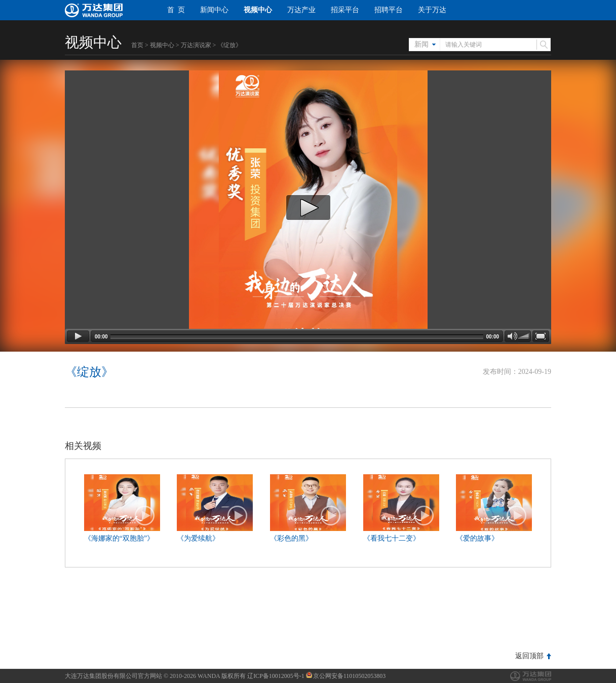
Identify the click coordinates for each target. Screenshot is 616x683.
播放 (145, 516)
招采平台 (345, 10)
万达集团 (531, 676)
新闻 (421, 44)
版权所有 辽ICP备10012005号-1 (263, 676)
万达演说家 (196, 45)
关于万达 (432, 10)
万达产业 (301, 10)
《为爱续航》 (198, 538)
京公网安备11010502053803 (346, 676)
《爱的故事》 (477, 538)
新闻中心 (214, 10)
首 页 (176, 10)
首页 (137, 45)
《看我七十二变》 (392, 538)
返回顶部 (529, 656)
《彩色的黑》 (291, 538)
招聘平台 (389, 10)
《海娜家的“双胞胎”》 (119, 538)
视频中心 (258, 10)
